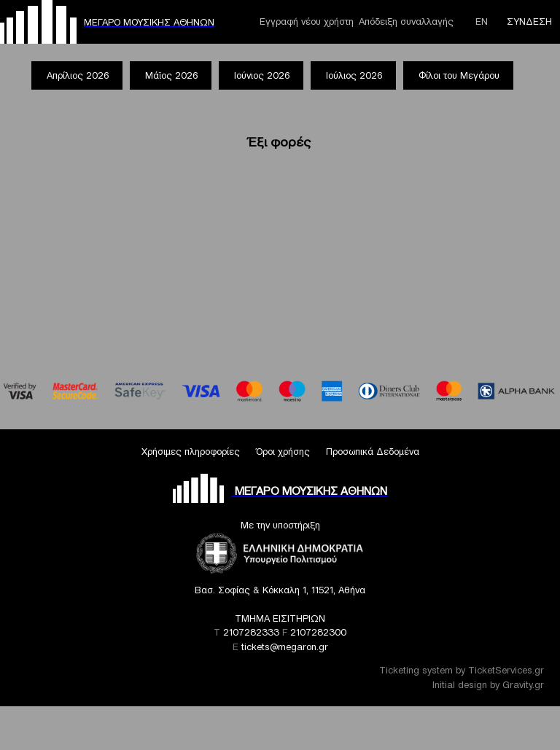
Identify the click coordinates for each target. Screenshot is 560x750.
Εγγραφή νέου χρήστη (307, 22)
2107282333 (251, 632)
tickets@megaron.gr (285, 647)
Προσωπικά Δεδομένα (373, 452)
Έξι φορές (280, 142)
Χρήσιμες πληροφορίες (191, 452)
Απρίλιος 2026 (78, 75)
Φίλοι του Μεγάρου (459, 75)
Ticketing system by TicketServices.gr (462, 670)
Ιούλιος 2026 (354, 75)
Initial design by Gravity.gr (488, 685)
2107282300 (318, 632)
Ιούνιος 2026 (262, 75)
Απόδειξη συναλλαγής (406, 22)
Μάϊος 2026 (171, 75)
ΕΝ (482, 22)
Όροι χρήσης (283, 452)
